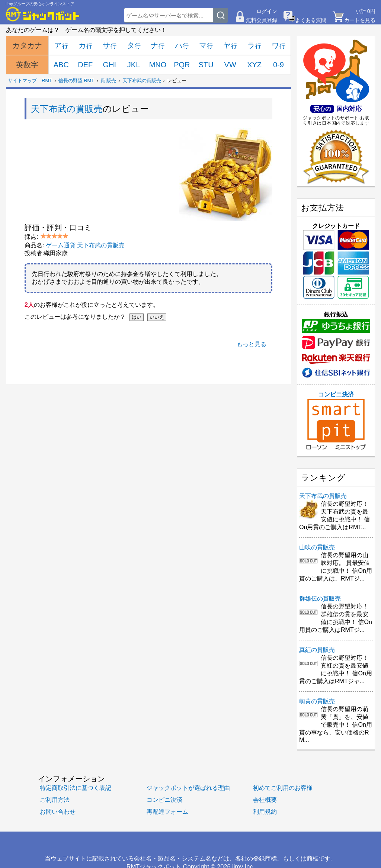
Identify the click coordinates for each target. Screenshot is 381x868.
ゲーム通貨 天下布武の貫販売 (85, 245)
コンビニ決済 (336, 421)
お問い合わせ (58, 811)
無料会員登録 (262, 20)
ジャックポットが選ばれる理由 (188, 788)
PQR (182, 65)
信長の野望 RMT (76, 81)
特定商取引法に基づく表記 (76, 788)
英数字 (27, 65)
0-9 (278, 65)
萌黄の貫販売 (317, 701)
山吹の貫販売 (317, 547)
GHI (109, 65)
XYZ (254, 65)
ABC (61, 65)
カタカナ (27, 45)
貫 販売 (108, 81)
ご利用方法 (55, 800)
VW (230, 65)
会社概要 (265, 800)
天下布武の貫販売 (142, 81)
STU (206, 65)
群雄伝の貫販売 (320, 599)
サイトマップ (22, 81)
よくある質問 (311, 20)
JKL (134, 65)
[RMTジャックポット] (43, 14)
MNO (158, 65)
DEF (85, 65)
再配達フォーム (167, 811)
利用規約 (265, 811)
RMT (47, 81)
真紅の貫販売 (317, 650)
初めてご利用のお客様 (283, 788)
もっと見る (252, 344)
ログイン (267, 11)
